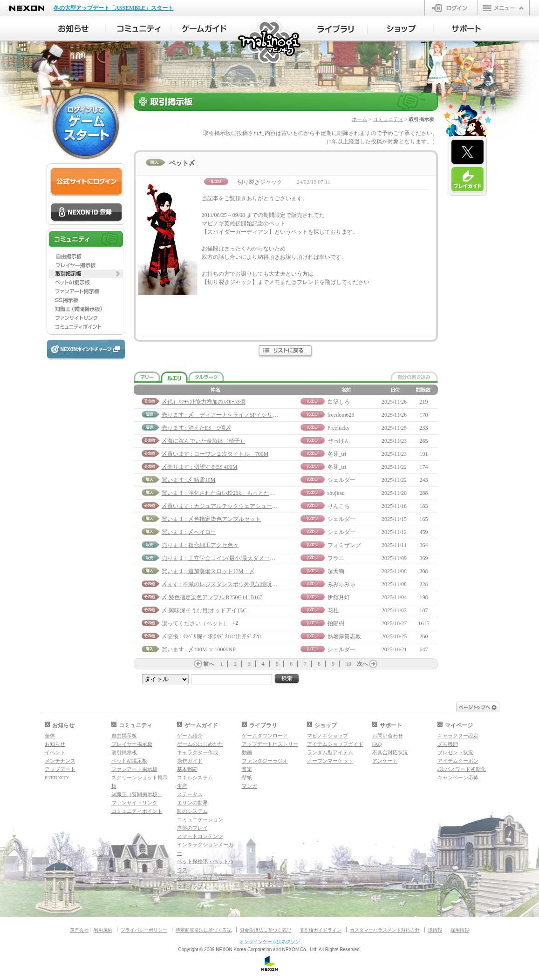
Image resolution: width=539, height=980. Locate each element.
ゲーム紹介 (190, 736)
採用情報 (460, 930)
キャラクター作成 (198, 752)
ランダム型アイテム (330, 752)
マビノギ (270, 43)
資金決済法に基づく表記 (266, 930)
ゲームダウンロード (265, 736)
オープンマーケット (330, 761)
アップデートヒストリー (270, 744)
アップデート (60, 769)
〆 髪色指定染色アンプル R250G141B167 (212, 597)
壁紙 (247, 777)
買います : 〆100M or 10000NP (199, 649)
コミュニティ (388, 119)
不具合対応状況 (390, 752)
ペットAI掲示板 (130, 761)
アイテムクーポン (458, 761)
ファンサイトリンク (134, 803)
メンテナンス (60, 761)
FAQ (377, 744)
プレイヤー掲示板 (132, 744)
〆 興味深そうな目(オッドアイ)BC (204, 610)
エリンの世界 (192, 803)
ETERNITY (57, 777)
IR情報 (435, 930)
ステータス (190, 794)
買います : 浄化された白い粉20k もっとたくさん (224, 493)
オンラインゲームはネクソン (270, 942)
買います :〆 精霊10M (189, 480)
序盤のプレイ (192, 828)
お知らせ (55, 744)
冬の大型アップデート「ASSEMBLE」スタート (113, 8)
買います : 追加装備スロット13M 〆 (208, 571)
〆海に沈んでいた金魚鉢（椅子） (204, 441)
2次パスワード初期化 (462, 769)
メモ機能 (448, 744)
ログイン (451, 8)
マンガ (249, 786)
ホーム (359, 119)
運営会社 (79, 930)
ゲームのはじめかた (200, 744)
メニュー (504, 8)
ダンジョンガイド (198, 878)
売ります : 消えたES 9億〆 (196, 428)
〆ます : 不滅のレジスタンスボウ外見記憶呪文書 (222, 584)
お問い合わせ (388, 736)
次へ (362, 664)
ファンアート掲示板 (134, 769)
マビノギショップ (327, 736)
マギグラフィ (192, 886)
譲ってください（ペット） (195, 623)
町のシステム (192, 811)
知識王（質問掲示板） (137, 794)
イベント (55, 752)
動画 (247, 752)
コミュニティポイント (137, 811)
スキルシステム (195, 777)
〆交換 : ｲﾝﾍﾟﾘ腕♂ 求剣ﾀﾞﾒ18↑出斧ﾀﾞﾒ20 (211, 636)
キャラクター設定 (458, 736)
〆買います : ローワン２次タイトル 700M (215, 454)
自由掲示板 (124, 736)
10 (348, 664)
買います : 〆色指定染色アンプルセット (211, 519)
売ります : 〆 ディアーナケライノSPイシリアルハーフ (231, 415)
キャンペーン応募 (458, 777)
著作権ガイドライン (321, 930)
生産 (182, 786)
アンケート (385, 761)
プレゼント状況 (455, 752)
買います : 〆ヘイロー (189, 532)
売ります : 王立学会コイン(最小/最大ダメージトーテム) (231, 558)
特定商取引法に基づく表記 (204, 930)
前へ (209, 664)
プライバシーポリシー (144, 930)
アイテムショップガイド (335, 744)
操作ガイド (190, 761)
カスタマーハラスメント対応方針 (385, 930)
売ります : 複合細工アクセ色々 (200, 545)
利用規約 (103, 930)
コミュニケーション (200, 819)
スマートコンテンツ (200, 836)
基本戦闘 (187, 769)
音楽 (247, 769)
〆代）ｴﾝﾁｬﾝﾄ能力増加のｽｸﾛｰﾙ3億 (204, 402)
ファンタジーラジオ (265, 761)
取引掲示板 (124, 752)
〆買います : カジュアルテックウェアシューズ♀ (222, 506)
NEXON (27, 8)
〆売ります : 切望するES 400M (200, 467)
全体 (50, 736)
